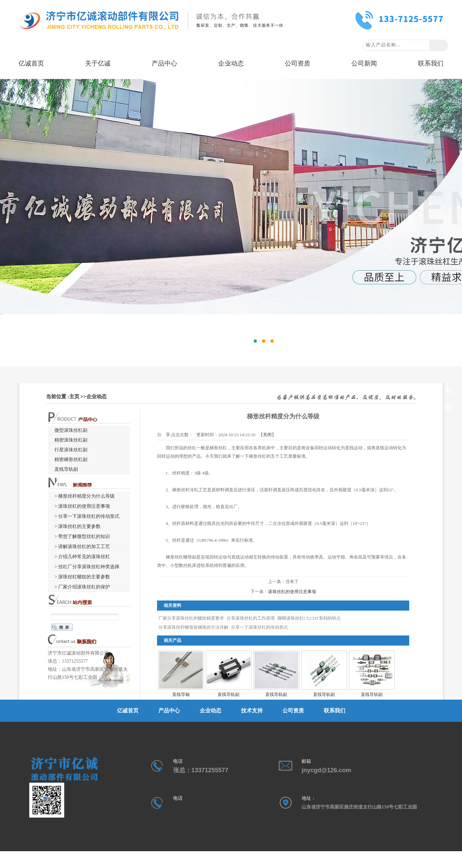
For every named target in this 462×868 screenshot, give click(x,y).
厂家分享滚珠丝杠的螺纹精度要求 (191, 618)
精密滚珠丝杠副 (71, 440)
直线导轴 (181, 694)
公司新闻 (364, 63)
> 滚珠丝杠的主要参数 (78, 526)
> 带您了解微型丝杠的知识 (82, 536)
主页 (74, 397)
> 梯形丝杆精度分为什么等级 (85, 496)
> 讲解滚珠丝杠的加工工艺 (82, 547)
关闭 (267, 435)
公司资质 (298, 63)
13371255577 (449, 390)
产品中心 (164, 63)
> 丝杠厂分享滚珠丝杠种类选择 (87, 567)
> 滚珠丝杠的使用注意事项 (82, 506)
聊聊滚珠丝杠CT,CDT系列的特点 (309, 618)
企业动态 (231, 63)
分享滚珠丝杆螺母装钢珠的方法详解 (193, 627)
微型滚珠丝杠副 (71, 430)
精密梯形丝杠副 (71, 460)
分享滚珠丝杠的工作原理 (251, 618)
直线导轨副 (228, 694)
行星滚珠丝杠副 (71, 450)
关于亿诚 (98, 63)
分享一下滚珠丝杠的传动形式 (259, 627)
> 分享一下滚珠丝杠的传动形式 (87, 516)
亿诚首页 (31, 63)
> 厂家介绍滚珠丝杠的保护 (82, 587)
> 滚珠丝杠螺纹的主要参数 (82, 577)
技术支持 (252, 711)
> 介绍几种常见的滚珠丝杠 (82, 557)
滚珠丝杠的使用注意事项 (292, 592)
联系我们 (431, 63)
